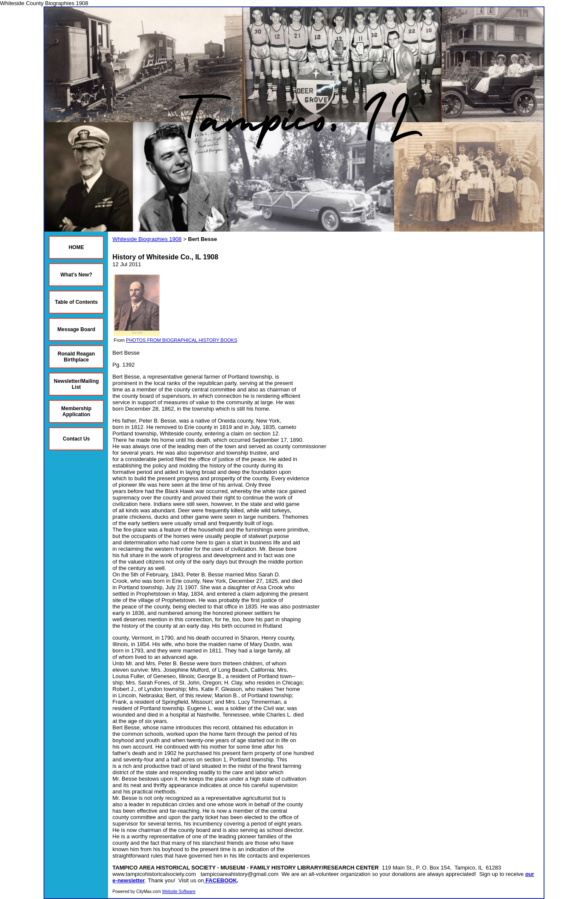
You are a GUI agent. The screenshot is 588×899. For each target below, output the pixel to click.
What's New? (76, 275)
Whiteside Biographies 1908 (147, 239)
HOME (76, 247)
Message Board (76, 329)
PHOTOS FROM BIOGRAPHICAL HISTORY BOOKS (181, 340)
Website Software (179, 892)
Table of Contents (76, 302)
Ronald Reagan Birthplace (76, 357)
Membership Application (76, 411)
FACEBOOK (221, 880)
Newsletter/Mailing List (76, 384)
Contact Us (76, 439)
